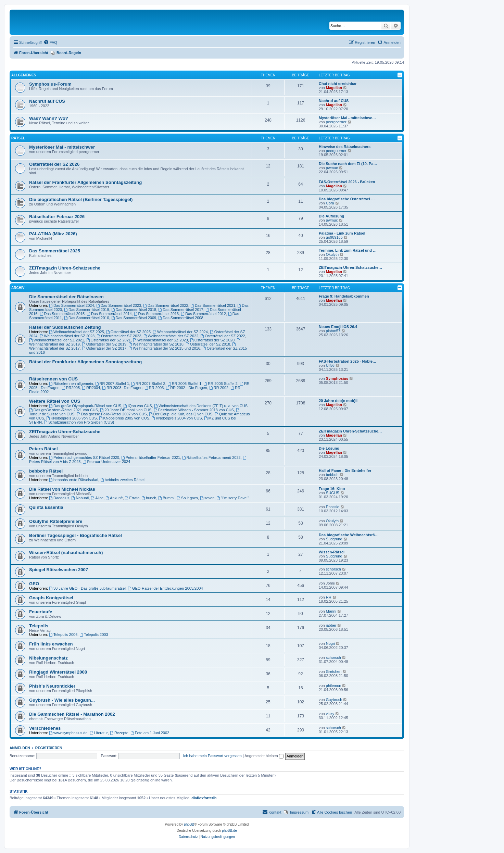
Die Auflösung (331, 216)
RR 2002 (219, 388)
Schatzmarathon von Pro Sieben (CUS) (79, 422)
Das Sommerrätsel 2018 (134, 310)
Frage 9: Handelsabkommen (344, 296)
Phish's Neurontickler (52, 686)
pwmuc (332, 168)
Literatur (99, 733)
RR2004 (91, 388)
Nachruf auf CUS (47, 101)
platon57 (333, 331)
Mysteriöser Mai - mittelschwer (62, 147)
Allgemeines (24, 75)
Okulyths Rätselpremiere (56, 521)
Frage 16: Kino (332, 489)
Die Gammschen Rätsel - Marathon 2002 (72, 714)
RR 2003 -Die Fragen (122, 388)
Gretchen (334, 672)
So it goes (187, 498)
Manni (331, 611)
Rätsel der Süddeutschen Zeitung (65, 327)
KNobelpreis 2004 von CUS (177, 418)
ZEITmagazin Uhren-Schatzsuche (65, 268)
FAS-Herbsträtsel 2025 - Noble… (348, 361)
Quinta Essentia (46, 507)
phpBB (189, 824)
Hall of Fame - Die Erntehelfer (345, 471)
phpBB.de (229, 831)
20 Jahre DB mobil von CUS (126, 410)
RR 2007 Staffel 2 (148, 384)
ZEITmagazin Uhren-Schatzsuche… (350, 431)
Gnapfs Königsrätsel (51, 598)
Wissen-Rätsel (332, 552)
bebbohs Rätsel (46, 471)
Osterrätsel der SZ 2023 (119, 336)
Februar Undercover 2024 (107, 462)
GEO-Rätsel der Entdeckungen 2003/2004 (165, 588)
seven (207, 498)
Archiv (18, 288)
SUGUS (333, 493)
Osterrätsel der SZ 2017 (104, 348)
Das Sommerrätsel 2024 (71, 305)
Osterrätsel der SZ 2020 (212, 340)
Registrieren (49, 748)
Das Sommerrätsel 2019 (86, 310)
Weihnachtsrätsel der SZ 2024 (180, 332)
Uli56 (330, 365)
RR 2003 (154, 388)
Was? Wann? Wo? (49, 118)
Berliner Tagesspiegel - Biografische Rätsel (75, 535)
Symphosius (337, 378)
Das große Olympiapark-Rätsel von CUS (85, 406)
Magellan (334, 88)
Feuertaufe (41, 612)
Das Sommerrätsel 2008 (181, 318)
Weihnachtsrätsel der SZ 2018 (156, 344)
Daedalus (59, 498)
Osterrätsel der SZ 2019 (104, 344)
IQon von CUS (138, 406)
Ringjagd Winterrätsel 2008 (58, 672)
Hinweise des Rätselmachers (345, 147)
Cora (330, 203)
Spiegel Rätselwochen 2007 (59, 570)
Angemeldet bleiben (264, 756)
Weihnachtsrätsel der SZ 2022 (171, 336)
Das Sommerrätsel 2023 (119, 305)
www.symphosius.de (68, 733)
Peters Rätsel (43, 449)
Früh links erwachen (51, 644)
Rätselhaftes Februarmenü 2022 (211, 457)
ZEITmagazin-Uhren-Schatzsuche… (350, 267)
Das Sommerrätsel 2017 (181, 310)
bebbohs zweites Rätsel (122, 480)
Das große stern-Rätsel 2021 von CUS (64, 410)
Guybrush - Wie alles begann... (62, 700)
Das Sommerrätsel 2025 (55, 251)
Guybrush (334, 700)
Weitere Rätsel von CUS (55, 401)
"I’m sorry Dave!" (233, 498)
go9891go (334, 237)
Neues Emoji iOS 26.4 (338, 327)
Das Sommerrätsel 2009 (134, 318)
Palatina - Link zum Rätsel (342, 233)
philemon (334, 686)
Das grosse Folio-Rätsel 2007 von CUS (112, 414)
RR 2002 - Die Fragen (186, 388)
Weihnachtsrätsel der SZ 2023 (67, 336)
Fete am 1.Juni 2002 (150, 733)
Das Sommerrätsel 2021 (213, 305)
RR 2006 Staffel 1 (184, 384)
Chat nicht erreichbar (338, 84)
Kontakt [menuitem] (272, 812)
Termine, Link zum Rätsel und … (348, 250)
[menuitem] (50, 42)
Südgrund (334, 539)
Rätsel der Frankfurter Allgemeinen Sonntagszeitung (85, 182)
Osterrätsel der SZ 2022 (223, 336)
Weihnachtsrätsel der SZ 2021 (57, 340)
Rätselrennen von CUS (53, 379)
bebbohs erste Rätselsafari (74, 480)
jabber (331, 625)
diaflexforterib (204, 798)
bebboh (332, 475)
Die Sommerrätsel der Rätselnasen (66, 297)
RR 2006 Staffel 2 (220, 384)
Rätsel (18, 138)
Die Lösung (329, 448)
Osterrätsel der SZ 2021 (109, 340)
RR (329, 597)
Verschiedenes (45, 728)
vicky (330, 714)
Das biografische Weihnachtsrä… (349, 535)
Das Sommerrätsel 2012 (203, 314)
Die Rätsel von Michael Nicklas (62, 489)
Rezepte (119, 733)
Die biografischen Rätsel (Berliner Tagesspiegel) (81, 199)
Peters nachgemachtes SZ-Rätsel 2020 (84, 457)
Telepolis (39, 626)
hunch (149, 498)
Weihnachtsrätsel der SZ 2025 (77, 332)
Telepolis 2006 (63, 635)
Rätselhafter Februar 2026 (57, 217)
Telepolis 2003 (94, 635)
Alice (97, 498)
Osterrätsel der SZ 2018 (208, 344)
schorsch (333, 569)
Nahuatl (80, 498)
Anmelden (20, 748)
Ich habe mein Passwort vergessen (212, 756)
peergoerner (336, 122)
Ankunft (114, 498)
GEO (34, 584)
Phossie (333, 507)
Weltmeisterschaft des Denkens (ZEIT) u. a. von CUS (201, 406)
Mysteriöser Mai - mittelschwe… (347, 118)
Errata (132, 498)
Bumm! (166, 498)
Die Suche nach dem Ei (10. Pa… (348, 164)
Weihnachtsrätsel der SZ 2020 (160, 340)
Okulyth (332, 254)
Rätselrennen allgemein (71, 384)
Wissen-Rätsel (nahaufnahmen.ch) (66, 553)
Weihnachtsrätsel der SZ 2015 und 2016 (164, 348)
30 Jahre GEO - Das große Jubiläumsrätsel (87, 588)
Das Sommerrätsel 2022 (166, 305)
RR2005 (71, 388)
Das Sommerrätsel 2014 (109, 314)
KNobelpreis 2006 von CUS (71, 418)
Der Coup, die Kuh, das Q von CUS (181, 414)
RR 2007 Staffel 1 (112, 384)
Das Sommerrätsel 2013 (156, 314)
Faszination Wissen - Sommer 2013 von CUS (194, 410)
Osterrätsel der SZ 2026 (54, 164)
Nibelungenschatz (48, 658)
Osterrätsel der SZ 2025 (128, 332)
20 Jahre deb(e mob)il (338, 401)
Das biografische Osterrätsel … (347, 199)
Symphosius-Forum (50, 84)
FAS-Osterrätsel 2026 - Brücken (347, 182)
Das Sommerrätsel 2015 (62, 314)
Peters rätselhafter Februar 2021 (151, 457)
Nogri (330, 643)
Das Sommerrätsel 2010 (86, 318)
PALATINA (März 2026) (53, 234)
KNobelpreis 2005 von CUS (124, 418)
